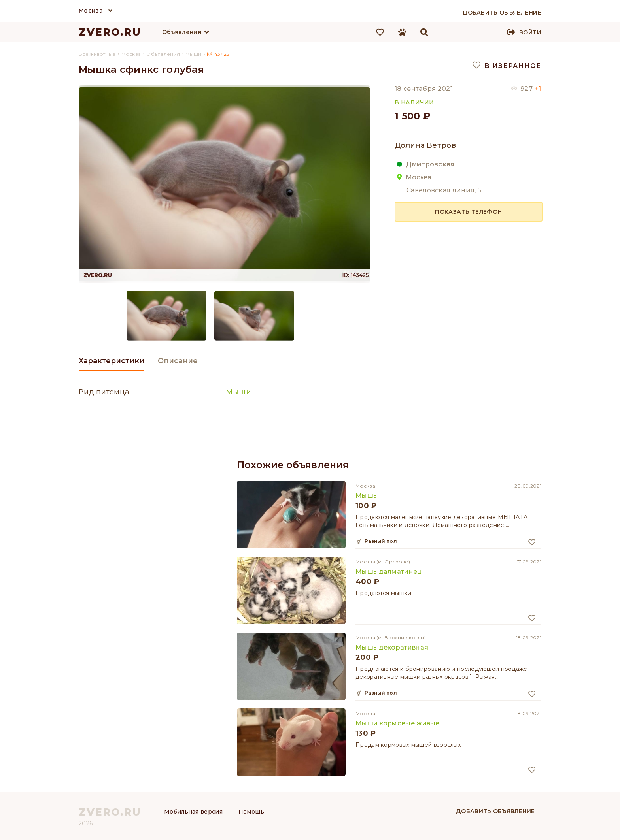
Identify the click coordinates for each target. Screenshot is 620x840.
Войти (530, 32)
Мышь (366, 496)
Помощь (251, 812)
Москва (91, 11)
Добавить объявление (495, 811)
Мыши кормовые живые (398, 723)
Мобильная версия (193, 812)
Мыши (238, 392)
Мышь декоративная (392, 647)
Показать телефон (468, 212)
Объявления (182, 32)
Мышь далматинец (389, 572)
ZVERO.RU (110, 32)
